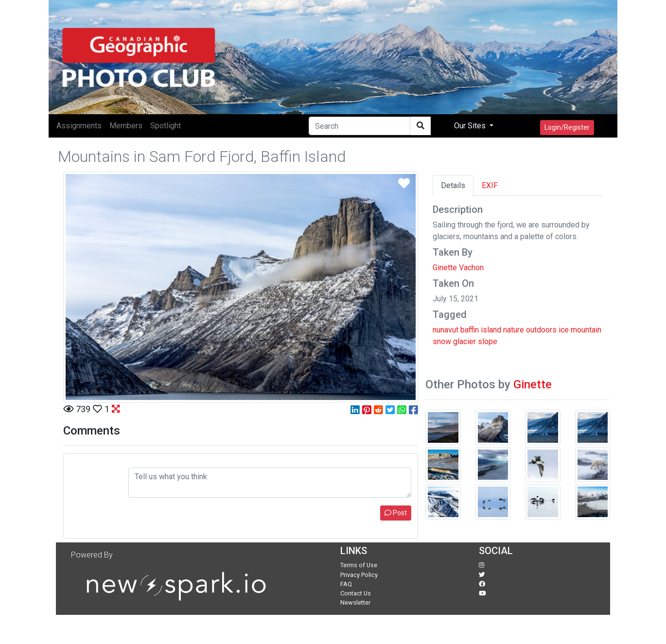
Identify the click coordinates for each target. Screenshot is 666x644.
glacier (464, 341)
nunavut (446, 330)
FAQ (346, 584)
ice (564, 330)
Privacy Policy (359, 575)
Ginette (533, 384)
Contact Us (356, 593)
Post (396, 513)
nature (514, 330)
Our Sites (471, 126)
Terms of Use (359, 565)
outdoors (541, 330)
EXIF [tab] (490, 185)
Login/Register (567, 127)
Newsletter (355, 602)
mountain (586, 330)
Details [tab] (453, 185)
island (491, 330)
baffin (470, 330)
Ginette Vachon (458, 268)
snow (442, 341)
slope (488, 341)
